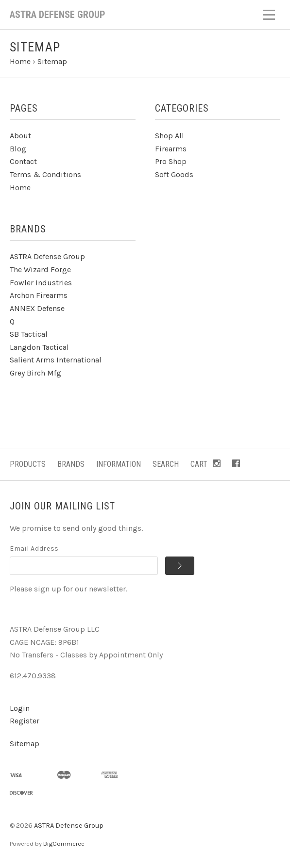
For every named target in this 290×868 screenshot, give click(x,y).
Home (20, 188)
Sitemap (25, 744)
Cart (199, 464)
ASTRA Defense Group (47, 256)
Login (20, 708)
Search (166, 464)
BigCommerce (64, 843)
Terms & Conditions (45, 174)
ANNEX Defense (37, 308)
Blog (18, 149)
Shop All (170, 136)
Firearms (171, 149)
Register (25, 721)
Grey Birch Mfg (35, 373)
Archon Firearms (39, 295)
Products (28, 464)
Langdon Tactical (39, 347)
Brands (71, 464)
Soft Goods (174, 174)
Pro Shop (171, 161)
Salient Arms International (56, 360)
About (20, 136)
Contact (23, 161)
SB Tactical (29, 334)
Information (119, 464)
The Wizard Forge (40, 270)
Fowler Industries (41, 283)
